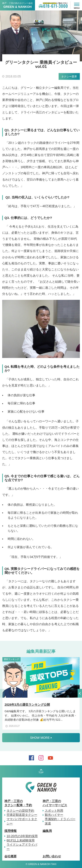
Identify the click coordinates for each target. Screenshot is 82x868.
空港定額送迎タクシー (22, 815)
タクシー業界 (69, 77)
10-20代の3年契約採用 (22, 836)
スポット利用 (54, 811)
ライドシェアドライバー (22, 847)
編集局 (47, 831)
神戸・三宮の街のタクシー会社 (17, 5)
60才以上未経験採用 (21, 840)
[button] (80, 695)
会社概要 (10, 856)
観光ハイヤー (54, 815)
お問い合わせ (52, 856)
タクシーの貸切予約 (20, 811)
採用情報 (10, 831)
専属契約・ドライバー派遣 (60, 821)
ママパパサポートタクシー (22, 821)
